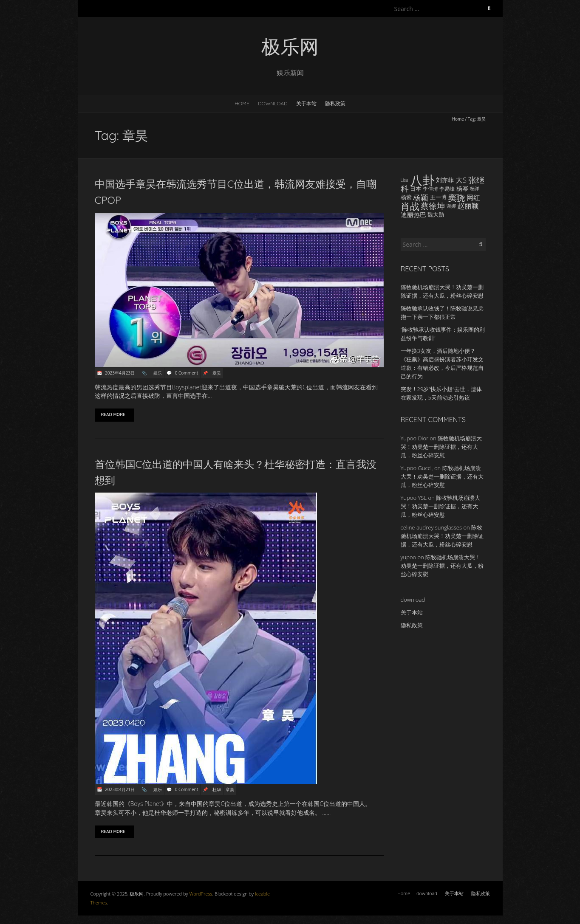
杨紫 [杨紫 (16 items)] (406, 197)
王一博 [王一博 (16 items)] (438, 197)
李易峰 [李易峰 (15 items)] (447, 189)
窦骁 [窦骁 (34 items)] (456, 197)
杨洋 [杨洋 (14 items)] (475, 188)
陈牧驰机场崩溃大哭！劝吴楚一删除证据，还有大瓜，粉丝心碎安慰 (441, 447)
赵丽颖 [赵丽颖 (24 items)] (468, 206)
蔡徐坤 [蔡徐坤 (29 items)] (433, 206)
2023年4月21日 (120, 789)
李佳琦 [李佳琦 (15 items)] (430, 189)
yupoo (409, 557)
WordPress (201, 894)
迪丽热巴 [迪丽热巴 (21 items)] (413, 214)
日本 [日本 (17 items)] (416, 189)
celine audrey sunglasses (431, 527)
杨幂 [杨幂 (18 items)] (462, 188)
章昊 (217, 373)
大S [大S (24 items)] (461, 180)
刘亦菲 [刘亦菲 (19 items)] (445, 180)
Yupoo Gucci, (417, 468)
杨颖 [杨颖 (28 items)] (421, 197)
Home (242, 103)
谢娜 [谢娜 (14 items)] (451, 206)
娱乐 (158, 373)
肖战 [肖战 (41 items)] (410, 206)
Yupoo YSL (414, 498)
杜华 (217, 789)
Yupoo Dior (415, 438)
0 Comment (187, 373)
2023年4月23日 (120, 373)
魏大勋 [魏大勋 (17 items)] (436, 214)
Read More (114, 415)
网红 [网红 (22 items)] (473, 197)
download (273, 103)
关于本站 (306, 103)
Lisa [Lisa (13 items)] (405, 180)
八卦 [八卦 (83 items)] (422, 180)
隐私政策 (335, 103)
